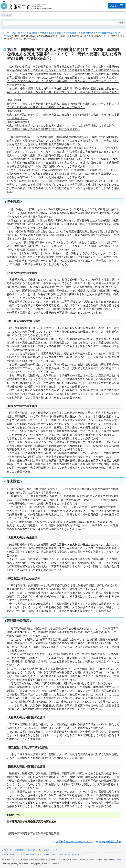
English (7, 15)
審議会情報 (32, 33)
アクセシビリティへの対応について (72, 855)
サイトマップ (7, 850)
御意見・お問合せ (8, 855)
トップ (6, 33)
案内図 (119, 859)
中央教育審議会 (47, 33)
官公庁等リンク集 (34, 850)
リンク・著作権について (46, 855)
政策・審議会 (18, 33)
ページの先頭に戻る (110, 841)
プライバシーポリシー (26, 855)
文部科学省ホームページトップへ (75, 841)
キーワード (57, 850)
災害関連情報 (20, 850)
